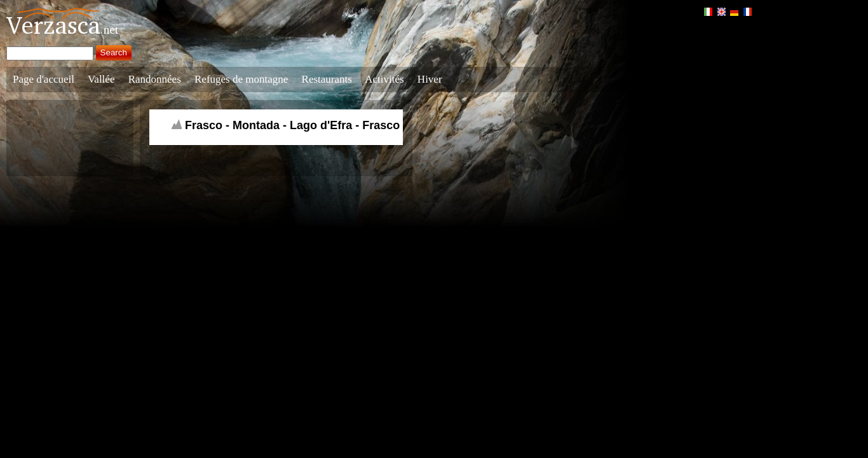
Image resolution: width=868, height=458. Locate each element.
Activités (384, 79)
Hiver (430, 79)
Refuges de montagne (241, 79)
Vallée (101, 79)
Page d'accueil (44, 79)
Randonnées (155, 79)
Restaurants (327, 79)
